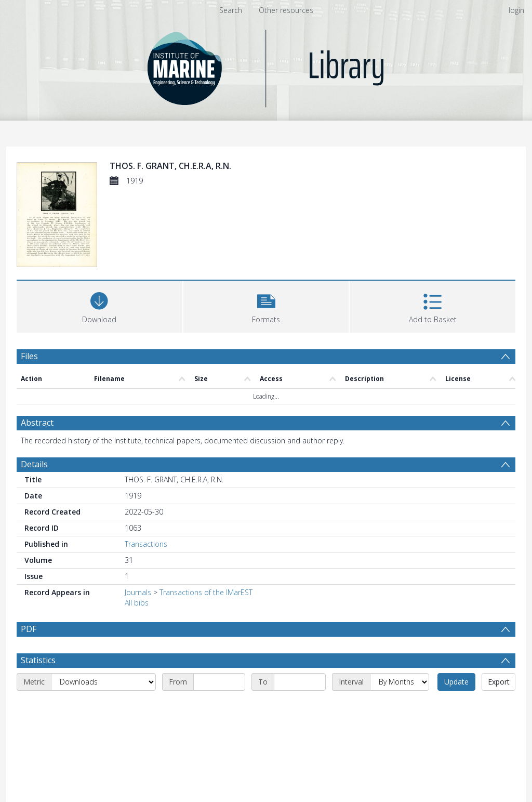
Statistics (38, 685)
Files (29, 356)
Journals (138, 592)
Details (34, 464)
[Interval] (400, 707)
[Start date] (219, 707)
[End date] (300, 707)
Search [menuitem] (231, 10)
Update (456, 707)
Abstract (37, 423)
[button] (266, 305)
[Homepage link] (266, 66)
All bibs (137, 603)
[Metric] (103, 707)
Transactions (146, 544)
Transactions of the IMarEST (206, 592)
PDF (29, 629)
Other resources (286, 10)
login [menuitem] (516, 10)
